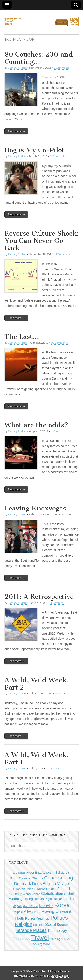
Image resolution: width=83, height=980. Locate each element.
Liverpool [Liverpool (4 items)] (17, 912)
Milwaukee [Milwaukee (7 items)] (32, 912)
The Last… (22, 337)
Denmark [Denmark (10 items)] (23, 884)
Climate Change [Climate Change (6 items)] (31, 878)
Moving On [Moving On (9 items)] (51, 912)
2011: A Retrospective (39, 597)
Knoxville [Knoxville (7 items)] (46, 906)
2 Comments (61, 68)
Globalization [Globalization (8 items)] (52, 894)
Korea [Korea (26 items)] (62, 905)
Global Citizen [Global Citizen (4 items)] (31, 894)
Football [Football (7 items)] (64, 889)
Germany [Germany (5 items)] (16, 894)
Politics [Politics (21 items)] (59, 918)
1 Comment (58, 431)
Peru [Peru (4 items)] (47, 919)
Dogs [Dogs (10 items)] (37, 884)
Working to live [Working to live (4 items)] (41, 944)
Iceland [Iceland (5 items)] (59, 899)
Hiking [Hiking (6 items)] (28, 899)
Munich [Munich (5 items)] (67, 912)
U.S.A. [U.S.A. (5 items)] (66, 939)
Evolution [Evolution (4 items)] (40, 889)
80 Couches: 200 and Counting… (39, 58)
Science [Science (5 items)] (39, 925)
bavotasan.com (60, 976)
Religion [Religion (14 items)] (24, 924)
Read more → (16, 131)
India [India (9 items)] (70, 899)
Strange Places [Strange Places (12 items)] (31, 930)
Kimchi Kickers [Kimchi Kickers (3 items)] (30, 906)
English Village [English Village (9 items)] (56, 884)
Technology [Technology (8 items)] (57, 931)
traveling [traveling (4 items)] (55, 939)
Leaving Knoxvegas (35, 508)
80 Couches (40, 971)
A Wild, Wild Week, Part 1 (37, 759)
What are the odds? (36, 425)
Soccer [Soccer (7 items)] (62, 925)
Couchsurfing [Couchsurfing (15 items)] (59, 878)
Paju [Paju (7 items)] (39, 918)
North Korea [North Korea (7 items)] (25, 918)
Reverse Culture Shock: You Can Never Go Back (41, 241)
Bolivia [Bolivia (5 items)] (60, 873)
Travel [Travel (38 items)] (40, 938)
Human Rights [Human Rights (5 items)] (43, 899)
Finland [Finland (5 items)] (51, 889)
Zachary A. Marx (17, 68)
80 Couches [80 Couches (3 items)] (19, 873)
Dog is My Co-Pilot (34, 150)
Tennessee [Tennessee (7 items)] (22, 939)
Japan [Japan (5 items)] (17, 906)
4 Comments (63, 254)
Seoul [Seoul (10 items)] (50, 924)
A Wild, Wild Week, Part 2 (37, 684)
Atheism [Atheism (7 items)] (48, 872)
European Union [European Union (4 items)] (23, 889)
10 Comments (59, 343)
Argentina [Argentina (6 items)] (33, 872)
